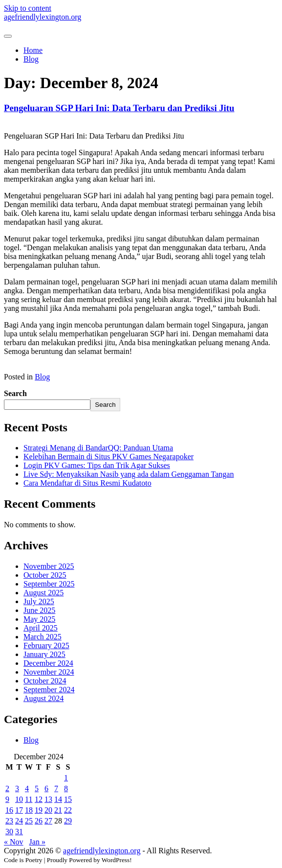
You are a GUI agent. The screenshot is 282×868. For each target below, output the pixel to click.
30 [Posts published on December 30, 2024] (9, 832)
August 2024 (43, 698)
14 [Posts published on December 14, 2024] (58, 799)
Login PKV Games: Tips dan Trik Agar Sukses (97, 465)
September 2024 (49, 690)
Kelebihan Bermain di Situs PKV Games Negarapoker (108, 457)
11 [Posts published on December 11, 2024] (29, 799)
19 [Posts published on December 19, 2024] (39, 810)
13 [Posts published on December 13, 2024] (48, 799)
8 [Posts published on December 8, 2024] (66, 788)
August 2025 (43, 593)
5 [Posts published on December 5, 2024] (37, 788)
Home (33, 50)
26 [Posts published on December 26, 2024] (39, 821)
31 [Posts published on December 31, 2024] (19, 832)
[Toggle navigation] (8, 36)
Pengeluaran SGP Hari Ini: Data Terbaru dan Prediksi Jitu (119, 108)
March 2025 (43, 637)
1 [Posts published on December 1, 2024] (66, 778)
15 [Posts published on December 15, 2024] (68, 799)
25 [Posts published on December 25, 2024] (29, 821)
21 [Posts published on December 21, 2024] (58, 810)
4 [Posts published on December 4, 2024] (27, 788)
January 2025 (44, 654)
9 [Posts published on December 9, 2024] (7, 799)
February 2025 (46, 645)
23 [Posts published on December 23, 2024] (9, 821)
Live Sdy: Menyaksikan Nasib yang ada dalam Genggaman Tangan (129, 474)
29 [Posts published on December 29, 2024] (68, 821)
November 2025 (49, 566)
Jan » (37, 842)
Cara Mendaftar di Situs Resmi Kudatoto (87, 483)
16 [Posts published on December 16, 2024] (9, 810)
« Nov (14, 842)
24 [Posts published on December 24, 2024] (19, 821)
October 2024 (45, 681)
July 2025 (39, 601)
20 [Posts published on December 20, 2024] (48, 810)
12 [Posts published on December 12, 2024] (39, 799)
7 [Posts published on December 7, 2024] (56, 788)
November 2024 (49, 672)
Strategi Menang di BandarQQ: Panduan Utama (98, 448)
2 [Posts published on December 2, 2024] (7, 788)
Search (15, 393)
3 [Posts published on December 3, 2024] (17, 788)
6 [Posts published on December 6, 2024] (46, 788)
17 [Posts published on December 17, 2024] (19, 810)
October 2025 (45, 575)
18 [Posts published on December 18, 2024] (29, 810)
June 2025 (39, 610)
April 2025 (41, 628)
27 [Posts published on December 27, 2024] (48, 821)
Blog (31, 59)
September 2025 (49, 584)
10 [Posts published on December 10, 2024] (19, 799)
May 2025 (39, 619)
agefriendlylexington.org (43, 17)
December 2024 (48, 663)
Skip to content (28, 8)
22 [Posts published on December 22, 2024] (68, 810)
